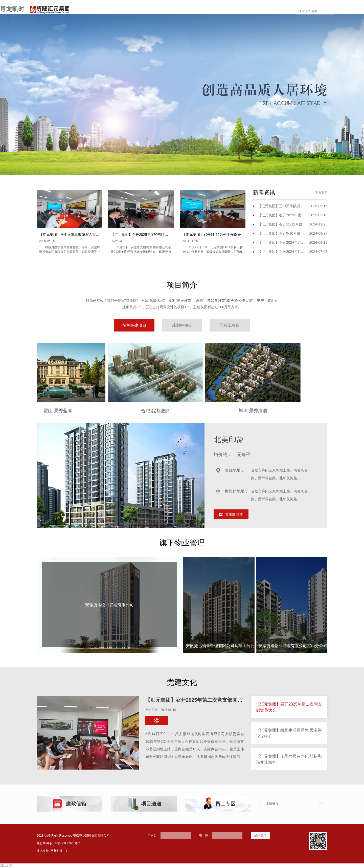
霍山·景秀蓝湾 (88, 411)
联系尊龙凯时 (279, 11)
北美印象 (229, 439)
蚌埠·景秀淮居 (283, 411)
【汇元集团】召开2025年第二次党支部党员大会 (199, 700)
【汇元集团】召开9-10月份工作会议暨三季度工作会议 (282, 233)
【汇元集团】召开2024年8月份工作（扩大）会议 (282, 242)
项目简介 (165, 11)
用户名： (153, 836)
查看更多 (321, 193)
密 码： (205, 836)
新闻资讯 (192, 11)
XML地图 (6, 866)
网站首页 (105, 11)
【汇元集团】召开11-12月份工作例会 (212, 235)
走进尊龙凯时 (135, 11)
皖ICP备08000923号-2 (65, 843)
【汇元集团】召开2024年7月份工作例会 (282, 252)
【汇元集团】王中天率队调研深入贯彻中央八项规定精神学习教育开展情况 (98, 235)
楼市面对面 (220, 11)
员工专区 (248, 11)
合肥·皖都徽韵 (186, 411)
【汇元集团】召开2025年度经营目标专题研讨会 (148, 235)
